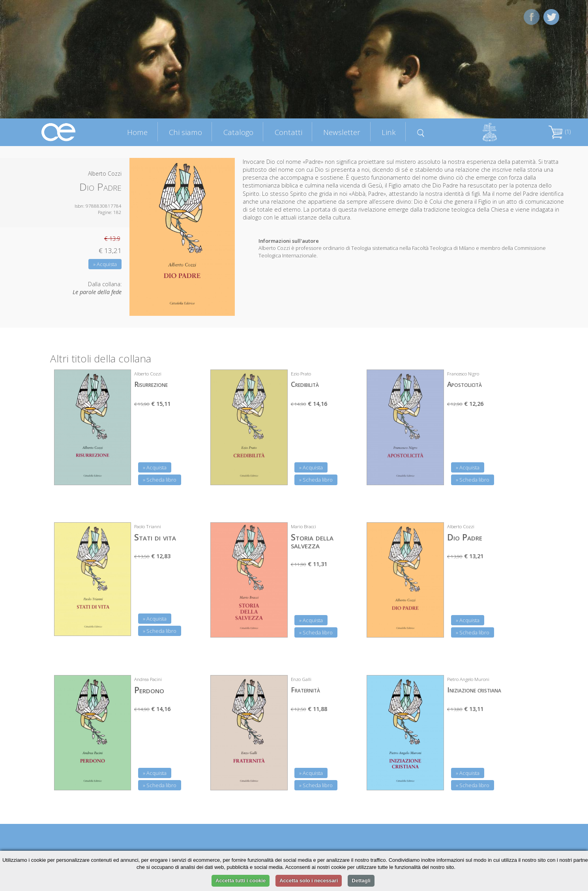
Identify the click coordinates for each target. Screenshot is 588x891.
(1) (560, 132)
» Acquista (105, 264)
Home (137, 132)
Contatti (288, 132)
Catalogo (238, 132)
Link (389, 132)
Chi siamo (185, 132)
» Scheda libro (160, 480)
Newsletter (342, 132)
